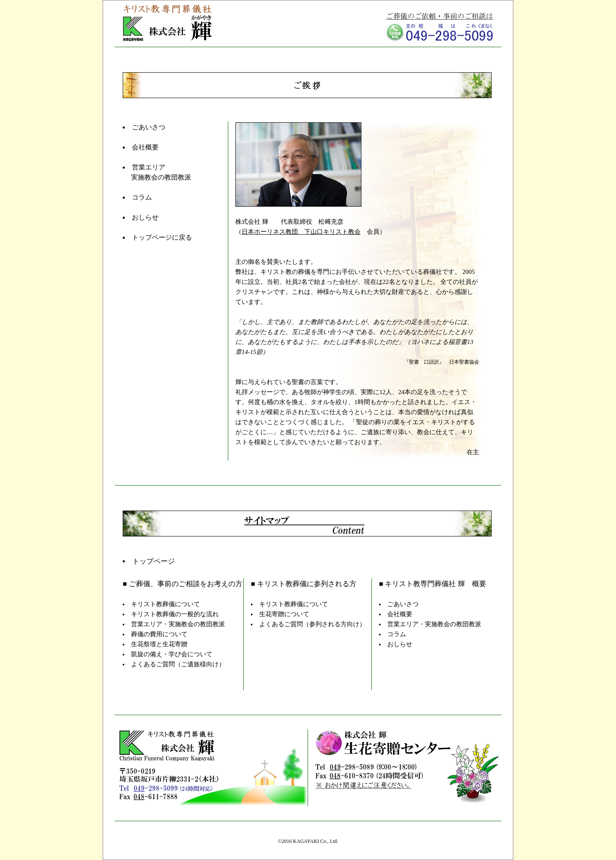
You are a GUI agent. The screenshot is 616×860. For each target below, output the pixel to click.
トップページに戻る (162, 237)
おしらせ (145, 217)
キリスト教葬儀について (165, 604)
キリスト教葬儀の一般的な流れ (175, 614)
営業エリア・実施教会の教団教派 (178, 624)
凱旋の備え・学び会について (172, 654)
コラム (142, 197)
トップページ (154, 561)
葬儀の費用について (159, 634)
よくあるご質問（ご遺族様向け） (178, 664)
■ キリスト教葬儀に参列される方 (304, 584)
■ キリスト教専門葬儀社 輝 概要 (433, 584)
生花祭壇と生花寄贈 (159, 644)
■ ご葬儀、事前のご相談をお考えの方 (183, 584)
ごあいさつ (149, 127)
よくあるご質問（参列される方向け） (312, 624)
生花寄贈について (284, 614)
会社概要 (145, 147)
